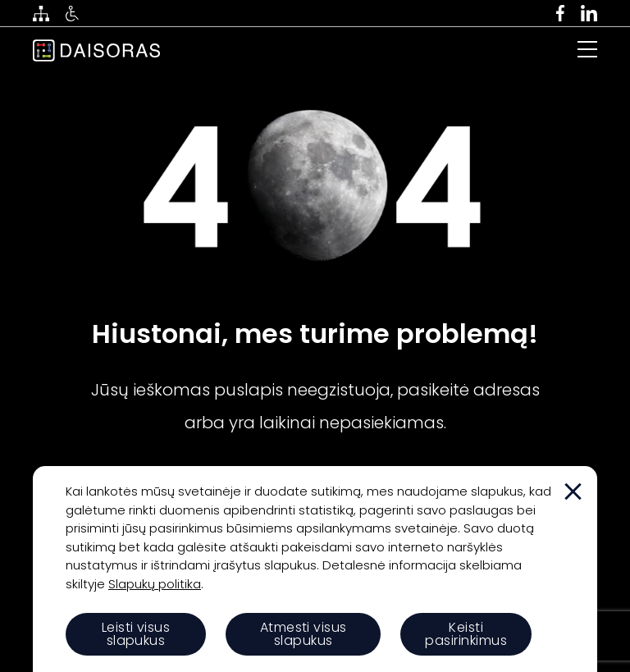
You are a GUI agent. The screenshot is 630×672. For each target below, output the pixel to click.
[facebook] (560, 13)
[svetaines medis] (41, 14)
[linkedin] (589, 13)
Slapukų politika (155, 584)
